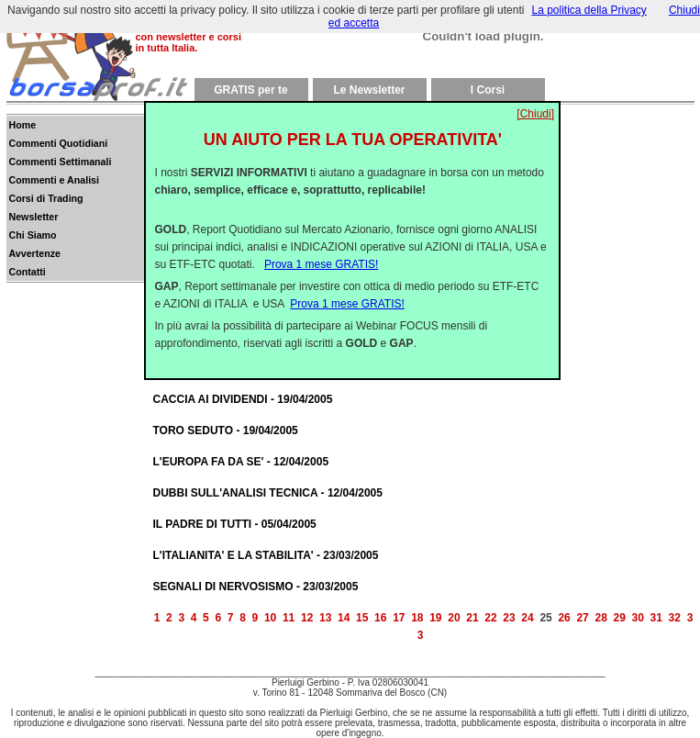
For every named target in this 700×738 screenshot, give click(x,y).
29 (620, 618)
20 (454, 618)
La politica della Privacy (589, 10)
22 (490, 618)
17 (399, 618)
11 (289, 618)
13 (325, 618)
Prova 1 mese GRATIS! (321, 250)
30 (638, 618)
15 (362, 618)
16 (380, 618)
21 (472, 618)
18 (417, 618)
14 (344, 618)
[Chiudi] (535, 99)
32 (675, 618)
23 (509, 618)
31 (656, 618)
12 (307, 618)
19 (435, 618)
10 (270, 618)
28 (600, 618)
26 (564, 618)
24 (527, 618)
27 (582, 618)
